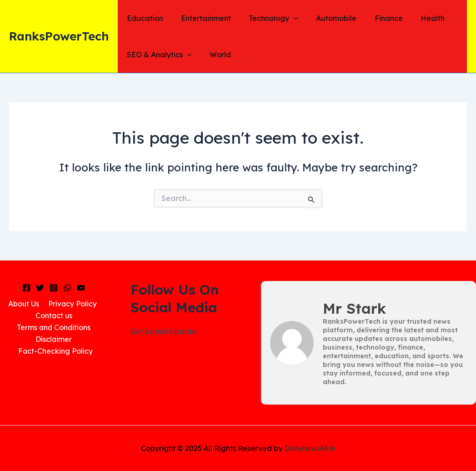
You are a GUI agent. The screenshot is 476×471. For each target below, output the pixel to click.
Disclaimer (54, 340)
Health (414, 18)
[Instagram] (54, 288)
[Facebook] (26, 288)
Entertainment (201, 18)
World (215, 55)
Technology (265, 18)
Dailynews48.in (310, 448)
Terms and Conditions (54, 328)
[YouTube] (81, 288)
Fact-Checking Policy (56, 351)
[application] (286, 18)
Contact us (54, 316)
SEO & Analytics (158, 55)
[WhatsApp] (67, 288)
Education (143, 18)
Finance (374, 18)
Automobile (325, 18)
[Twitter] (40, 288)
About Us (24, 304)
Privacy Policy (71, 304)
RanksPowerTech (59, 36)
